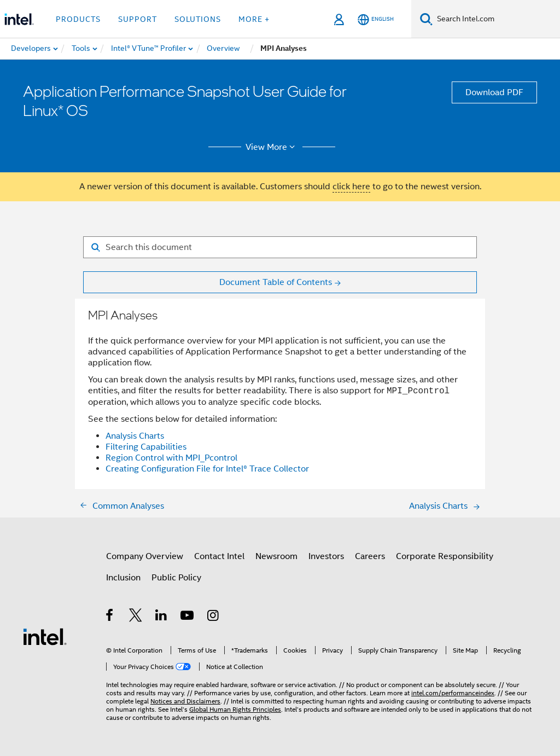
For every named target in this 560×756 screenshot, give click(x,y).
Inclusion (123, 578)
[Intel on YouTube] (188, 617)
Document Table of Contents (276, 282)
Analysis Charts (135, 436)
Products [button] (78, 19)
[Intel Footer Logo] (45, 636)
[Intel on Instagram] (214, 617)
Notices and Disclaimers (185, 701)
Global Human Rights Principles (235, 709)
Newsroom (276, 556)
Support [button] (138, 19)
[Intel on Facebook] (110, 617)
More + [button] (254, 19)
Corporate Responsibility (445, 556)
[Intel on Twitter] (136, 617)
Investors (326, 556)
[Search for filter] (280, 247)
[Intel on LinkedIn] (162, 617)
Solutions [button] (198, 19)
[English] (376, 19)
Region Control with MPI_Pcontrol (171, 458)
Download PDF (494, 92)
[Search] (426, 19)
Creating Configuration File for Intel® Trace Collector (207, 469)
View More (272, 147)
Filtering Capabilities (146, 447)
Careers (370, 556)
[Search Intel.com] (496, 19)
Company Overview (145, 556)
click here (351, 187)
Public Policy (176, 578)
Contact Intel (219, 556)
